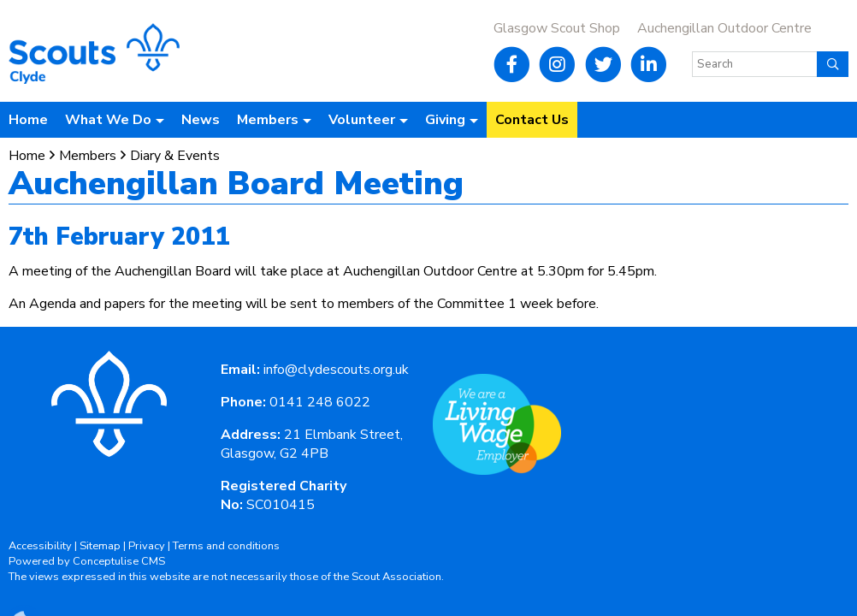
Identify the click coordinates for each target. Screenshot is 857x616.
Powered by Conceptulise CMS (87, 561)
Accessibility (40, 546)
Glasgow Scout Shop (557, 28)
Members (88, 156)
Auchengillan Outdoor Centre (724, 28)
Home (28, 120)
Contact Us (532, 120)
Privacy (147, 546)
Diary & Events (175, 156)
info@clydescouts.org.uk (336, 370)
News (201, 120)
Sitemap (100, 546)
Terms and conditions (226, 546)
